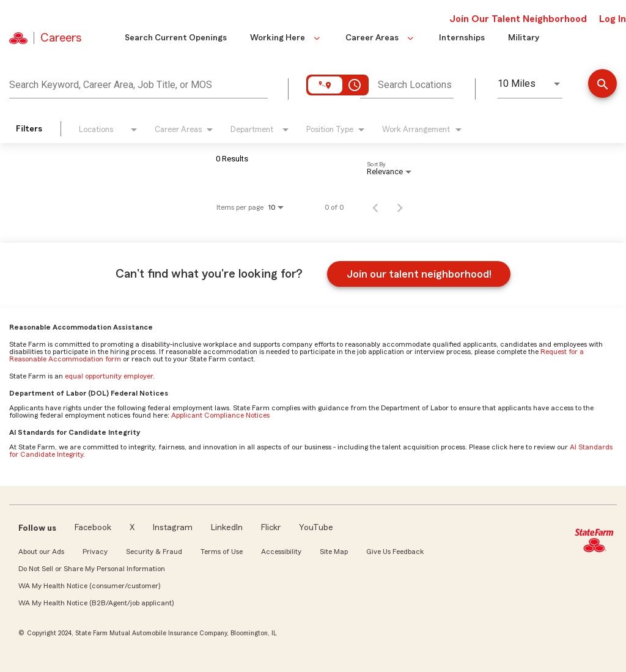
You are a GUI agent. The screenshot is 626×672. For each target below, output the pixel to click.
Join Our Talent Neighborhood (518, 19)
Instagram (173, 528)
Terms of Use (222, 552)
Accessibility (281, 552)
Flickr (271, 528)
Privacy (95, 552)
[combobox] (138, 83)
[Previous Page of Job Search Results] (375, 207)
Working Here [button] (286, 38)
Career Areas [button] (381, 38)
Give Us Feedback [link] (395, 552)
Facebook (93, 528)
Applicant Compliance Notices (220, 415)
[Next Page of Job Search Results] (400, 207)
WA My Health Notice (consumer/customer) (89, 586)
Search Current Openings (176, 38)
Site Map (334, 552)
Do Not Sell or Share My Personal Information (92, 569)
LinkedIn (227, 528)
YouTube (316, 528)
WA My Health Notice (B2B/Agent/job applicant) (96, 603)
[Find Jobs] (602, 85)
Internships (462, 38)
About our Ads (41, 552)
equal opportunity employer (109, 376)
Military (524, 38)
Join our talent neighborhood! (419, 274)
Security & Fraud (154, 552)
